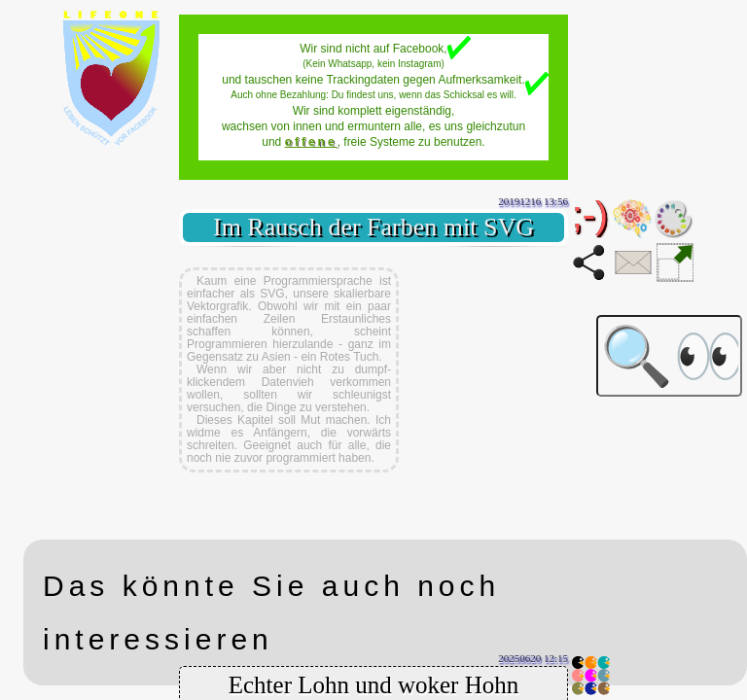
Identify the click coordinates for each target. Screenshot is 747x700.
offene (311, 142)
